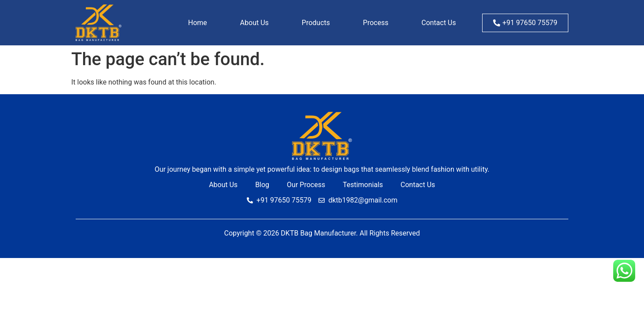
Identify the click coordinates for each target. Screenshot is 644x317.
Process (376, 23)
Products (316, 23)
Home (198, 23)
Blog (262, 185)
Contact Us (439, 23)
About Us (254, 23)
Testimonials (363, 185)
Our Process (306, 185)
